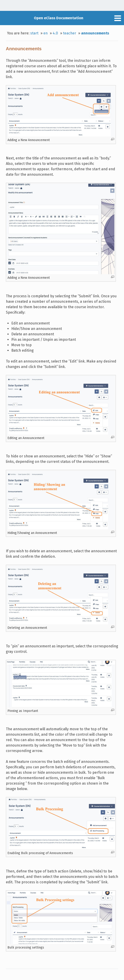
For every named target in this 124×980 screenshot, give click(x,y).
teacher (70, 33)
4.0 (55, 33)
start (34, 33)
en (46, 33)
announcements (95, 33)
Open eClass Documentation (59, 18)
